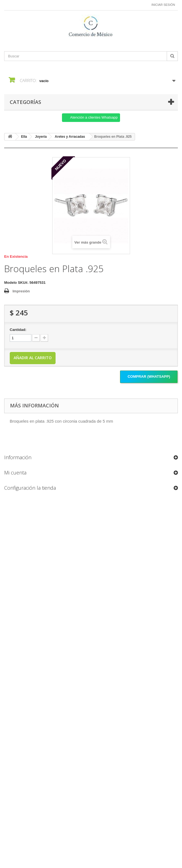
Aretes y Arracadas (70, 137)
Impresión (21, 291)
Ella (24, 137)
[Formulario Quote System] (91, 668)
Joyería (41, 137)
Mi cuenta (15, 473)
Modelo (11, 283)
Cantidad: (18, 330)
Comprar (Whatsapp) (149, 376)
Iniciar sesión (163, 5)
